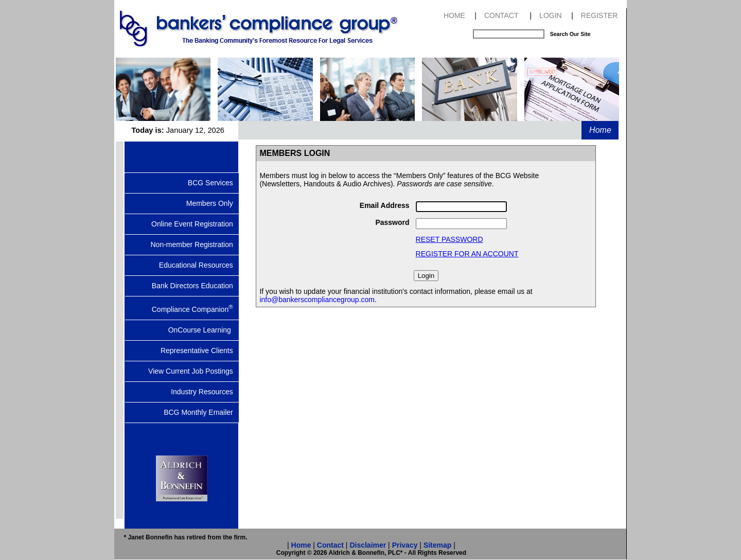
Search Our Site (570, 34)
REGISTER (599, 15)
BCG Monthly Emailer (201, 412)
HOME (454, 15)
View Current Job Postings (193, 371)
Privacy (405, 545)
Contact (330, 545)
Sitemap (437, 545)
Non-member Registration (195, 244)
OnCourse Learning (204, 330)
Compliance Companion (196, 308)
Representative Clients (200, 351)
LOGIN (551, 15)
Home (600, 130)
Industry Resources (205, 392)
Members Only (213, 203)
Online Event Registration (195, 224)
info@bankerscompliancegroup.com (317, 300)
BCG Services (214, 183)
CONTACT (501, 15)
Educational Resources (199, 265)
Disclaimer (368, 545)
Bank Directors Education (196, 286)
